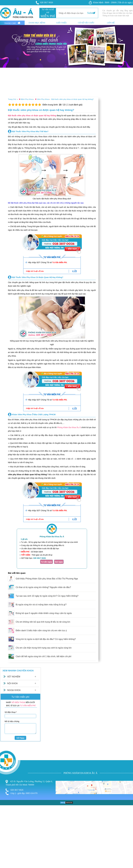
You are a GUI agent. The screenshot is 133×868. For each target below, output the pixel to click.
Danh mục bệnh (37, 23)
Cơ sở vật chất (86, 23)
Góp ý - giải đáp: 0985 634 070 (21, 793)
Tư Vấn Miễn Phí (60, 262)
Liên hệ (111, 23)
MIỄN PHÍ (48, 16)
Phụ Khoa (5, 829)
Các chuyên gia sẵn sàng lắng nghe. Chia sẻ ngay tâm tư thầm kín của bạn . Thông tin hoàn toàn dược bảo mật (118, 13)
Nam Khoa (5, 832)
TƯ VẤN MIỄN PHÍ (28, 706)
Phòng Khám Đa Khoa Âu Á (69, 427)
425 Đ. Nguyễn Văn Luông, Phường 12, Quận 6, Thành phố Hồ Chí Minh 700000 (29, 783)
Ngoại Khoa (14, 690)
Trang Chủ (12, 23)
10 (40, 105)
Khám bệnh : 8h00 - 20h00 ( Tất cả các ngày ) (111, 3)
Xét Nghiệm (14, 677)
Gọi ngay (59, 562)
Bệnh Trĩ (4, 826)
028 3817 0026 (44, 3)
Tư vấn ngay (46, 562)
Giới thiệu (61, 23)
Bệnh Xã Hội (6, 834)
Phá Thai (4, 837)
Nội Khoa (12, 683)
